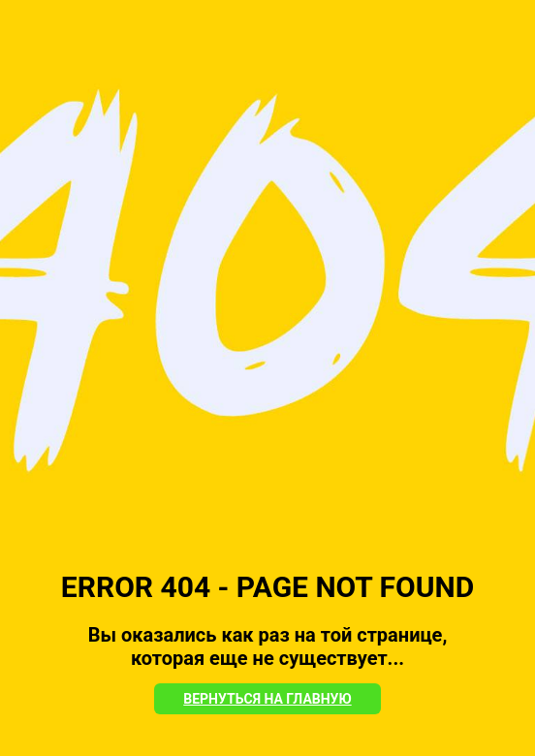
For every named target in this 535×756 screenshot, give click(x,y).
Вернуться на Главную (267, 699)
